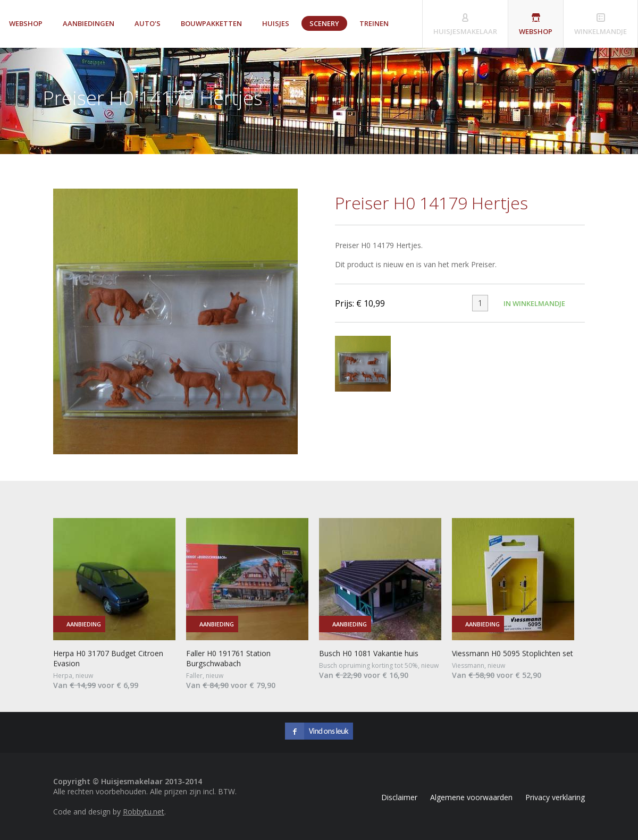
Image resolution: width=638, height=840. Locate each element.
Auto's (148, 23)
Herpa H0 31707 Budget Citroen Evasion (108, 658)
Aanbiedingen (89, 23)
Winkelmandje (601, 31)
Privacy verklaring (555, 797)
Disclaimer (399, 797)
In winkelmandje (534, 303)
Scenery (324, 23)
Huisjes (276, 23)
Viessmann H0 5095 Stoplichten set (513, 653)
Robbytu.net (144, 812)
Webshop (26, 23)
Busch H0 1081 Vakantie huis (369, 653)
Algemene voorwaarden (471, 797)
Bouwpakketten (211, 23)
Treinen (374, 23)
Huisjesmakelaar (465, 31)
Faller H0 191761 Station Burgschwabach (228, 658)
